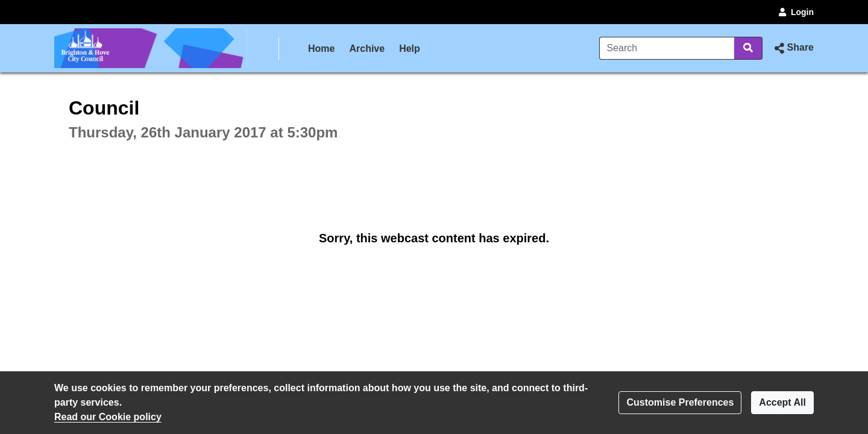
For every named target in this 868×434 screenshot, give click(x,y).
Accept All (782, 402)
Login (795, 12)
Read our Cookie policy (108, 417)
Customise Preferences (680, 402)
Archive (367, 49)
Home (321, 49)
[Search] (667, 48)
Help (410, 49)
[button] (793, 48)
